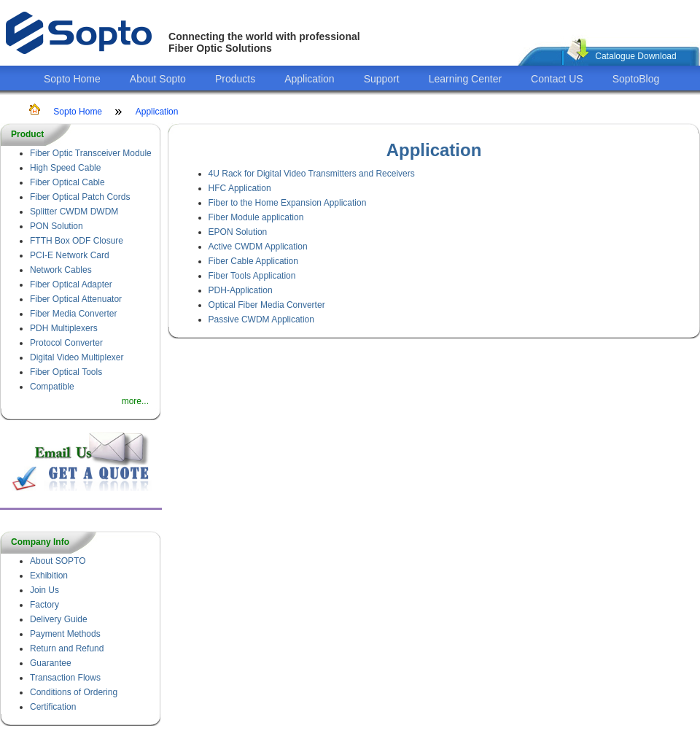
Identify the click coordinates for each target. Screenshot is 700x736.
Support (382, 79)
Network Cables (61, 270)
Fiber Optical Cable (67, 182)
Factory (44, 605)
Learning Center (465, 79)
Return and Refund (67, 648)
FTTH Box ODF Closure (77, 241)
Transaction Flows (65, 678)
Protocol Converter (66, 343)
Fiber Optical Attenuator (76, 299)
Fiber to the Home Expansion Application (288, 203)
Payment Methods (65, 634)
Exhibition (49, 576)
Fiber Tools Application (252, 276)
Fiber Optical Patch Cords (80, 197)
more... (135, 401)
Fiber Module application (256, 217)
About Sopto (158, 79)
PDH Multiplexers (64, 328)
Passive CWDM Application (261, 319)
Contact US (557, 79)
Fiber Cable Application (253, 261)
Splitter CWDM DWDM (74, 212)
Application (310, 79)
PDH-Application (241, 290)
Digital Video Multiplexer (77, 357)
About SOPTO (58, 561)
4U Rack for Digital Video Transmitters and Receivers (312, 174)
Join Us (44, 590)
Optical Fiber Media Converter (267, 305)
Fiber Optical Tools (66, 372)
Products (235, 79)
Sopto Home (72, 79)
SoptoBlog (636, 79)
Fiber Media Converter (73, 314)
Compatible (52, 387)
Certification (53, 707)
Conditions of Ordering (74, 692)
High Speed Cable (65, 168)
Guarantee (51, 663)
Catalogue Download (635, 56)
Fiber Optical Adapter (71, 284)
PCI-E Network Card (70, 255)
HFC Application (240, 188)
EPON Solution (238, 232)
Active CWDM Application (258, 247)
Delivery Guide (59, 619)
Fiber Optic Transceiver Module (91, 153)
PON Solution (57, 226)
